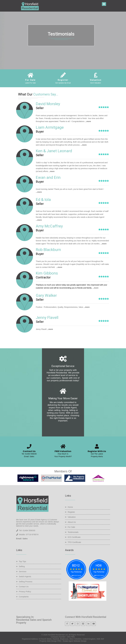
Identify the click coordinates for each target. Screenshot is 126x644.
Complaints (24, 597)
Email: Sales (29, 456)
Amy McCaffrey (49, 226)
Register (71, 512)
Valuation (72, 517)
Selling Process (26, 582)
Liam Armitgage (50, 127)
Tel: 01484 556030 (29, 454)
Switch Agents (25, 576)
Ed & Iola (43, 200)
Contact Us (24, 587)
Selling (22, 566)
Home (70, 507)
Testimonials (73, 532)
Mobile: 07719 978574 (29, 534)
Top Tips (23, 561)
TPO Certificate (74, 542)
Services (23, 571)
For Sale (71, 527)
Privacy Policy (25, 591)
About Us (72, 522)
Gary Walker (46, 295)
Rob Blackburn (48, 250)
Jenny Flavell (47, 317)
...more (88, 121)
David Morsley (48, 104)
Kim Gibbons (47, 273)
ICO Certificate (74, 537)
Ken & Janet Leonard (54, 151)
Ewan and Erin (48, 177)
